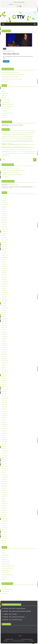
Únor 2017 (4, 435)
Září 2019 (4, 367)
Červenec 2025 (5, 214)
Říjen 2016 (4, 444)
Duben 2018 (4, 405)
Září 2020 (4, 341)
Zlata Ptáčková (12, 51)
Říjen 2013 (4, 523)
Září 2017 (4, 420)
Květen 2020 (4, 350)
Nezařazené (4, 98)
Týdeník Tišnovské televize (7, 113)
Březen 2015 (4, 486)
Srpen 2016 (4, 448)
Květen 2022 (4, 297)
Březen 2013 (4, 532)
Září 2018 (4, 394)
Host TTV (4, 91)
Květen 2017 (4, 429)
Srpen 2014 (4, 501)
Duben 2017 (4, 431)
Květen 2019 (4, 376)
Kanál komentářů (5, 591)
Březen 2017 (4, 433)
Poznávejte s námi (6, 100)
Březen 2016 (4, 459)
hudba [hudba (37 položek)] (21, 135)
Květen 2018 (4, 402)
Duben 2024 (4, 246)
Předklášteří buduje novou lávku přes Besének (12, 79)
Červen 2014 (4, 506)
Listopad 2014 (5, 495)
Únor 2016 (4, 462)
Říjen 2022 (4, 286)
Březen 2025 (4, 222)
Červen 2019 (4, 374)
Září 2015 (4, 473)
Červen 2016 (4, 453)
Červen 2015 (4, 479)
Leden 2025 (4, 227)
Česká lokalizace (5, 594)
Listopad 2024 (5, 231)
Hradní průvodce (5, 93)
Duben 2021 (4, 326)
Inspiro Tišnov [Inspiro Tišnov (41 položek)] (26, 135)
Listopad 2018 (5, 389)
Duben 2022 (4, 299)
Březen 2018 (4, 407)
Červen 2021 (4, 321)
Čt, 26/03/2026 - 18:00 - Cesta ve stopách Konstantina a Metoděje (16, 611)
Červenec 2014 (5, 503)
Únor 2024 (4, 251)
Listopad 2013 (5, 521)
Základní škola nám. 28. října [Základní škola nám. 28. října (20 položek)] (19, 153)
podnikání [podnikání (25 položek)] (29, 149)
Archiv (5, 49)
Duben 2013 (4, 530)
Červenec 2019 (5, 372)
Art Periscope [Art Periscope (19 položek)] (9, 133)
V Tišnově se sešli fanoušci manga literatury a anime (13, 75)
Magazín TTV (4, 96)
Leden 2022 (4, 306)
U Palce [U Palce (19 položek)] (34, 151)
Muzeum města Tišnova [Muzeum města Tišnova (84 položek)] (14, 141)
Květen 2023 (4, 271)
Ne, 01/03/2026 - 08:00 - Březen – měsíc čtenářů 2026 (13, 608)
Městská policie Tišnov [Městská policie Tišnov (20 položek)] (31, 144)
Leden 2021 (4, 332)
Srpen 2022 (4, 290)
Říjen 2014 (4, 497)
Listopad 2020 (5, 337)
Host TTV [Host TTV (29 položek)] (18, 135)
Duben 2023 (4, 273)
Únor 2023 (4, 277)
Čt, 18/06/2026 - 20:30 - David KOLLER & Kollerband (13, 617)
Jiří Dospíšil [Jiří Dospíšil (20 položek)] (24, 137)
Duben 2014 (4, 510)
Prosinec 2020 (5, 334)
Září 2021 (4, 315)
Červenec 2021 (5, 319)
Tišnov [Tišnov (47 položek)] (31, 151)
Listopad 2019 (5, 363)
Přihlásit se (4, 587)
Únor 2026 (4, 198)
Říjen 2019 (4, 365)
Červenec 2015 (5, 477)
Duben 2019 (4, 378)
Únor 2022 (4, 304)
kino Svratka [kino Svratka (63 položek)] (29, 137)
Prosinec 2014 (5, 492)
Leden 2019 (4, 385)
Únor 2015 (4, 488)
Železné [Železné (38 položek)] (8, 155)
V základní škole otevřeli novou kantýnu (10, 77)
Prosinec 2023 (5, 255)
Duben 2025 (4, 220)
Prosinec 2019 (5, 361)
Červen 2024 (4, 242)
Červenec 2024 (5, 240)
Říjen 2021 (4, 312)
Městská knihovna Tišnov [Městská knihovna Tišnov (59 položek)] (20, 144)
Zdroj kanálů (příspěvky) (7, 589)
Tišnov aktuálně (5, 81)
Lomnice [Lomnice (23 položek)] (25, 139)
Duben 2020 (4, 352)
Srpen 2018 (4, 396)
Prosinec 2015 (5, 466)
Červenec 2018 (5, 398)
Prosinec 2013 (5, 519)
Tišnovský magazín (6, 109)
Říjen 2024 (4, 233)
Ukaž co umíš (5, 115)
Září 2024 (4, 236)
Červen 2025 (4, 216)
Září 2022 (4, 288)
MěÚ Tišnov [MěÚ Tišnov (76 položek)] (28, 147)
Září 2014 (4, 499)
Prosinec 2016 (5, 440)
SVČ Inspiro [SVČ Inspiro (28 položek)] (27, 151)
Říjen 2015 (4, 470)
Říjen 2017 (4, 418)
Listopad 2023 (5, 257)
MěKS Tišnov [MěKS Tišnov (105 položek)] (29, 141)
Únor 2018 (4, 409)
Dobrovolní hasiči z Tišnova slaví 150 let (10, 72)
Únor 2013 (4, 534)
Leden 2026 (4, 200)
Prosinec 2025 (5, 203)
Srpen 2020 (4, 343)
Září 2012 (4, 543)
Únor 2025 (4, 225)
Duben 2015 (4, 484)
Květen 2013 (4, 528)
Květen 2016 (4, 455)
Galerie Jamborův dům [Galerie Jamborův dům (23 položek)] (23, 133)
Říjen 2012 (4, 541)
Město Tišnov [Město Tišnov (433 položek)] (7, 144)
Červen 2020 (4, 347)
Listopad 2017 (5, 416)
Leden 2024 (4, 253)
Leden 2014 (4, 517)
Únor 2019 (4, 383)
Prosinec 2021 (5, 308)
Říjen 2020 (4, 339)
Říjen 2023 (4, 260)
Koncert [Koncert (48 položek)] (4, 139)
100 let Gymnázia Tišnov (13, 185)
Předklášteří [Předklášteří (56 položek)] (5, 151)
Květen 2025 (4, 218)
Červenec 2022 (5, 293)
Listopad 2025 (5, 205)
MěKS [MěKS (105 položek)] (23, 141)
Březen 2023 (4, 275)
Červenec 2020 (5, 345)
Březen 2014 (4, 512)
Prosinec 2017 (5, 413)
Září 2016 (4, 446)
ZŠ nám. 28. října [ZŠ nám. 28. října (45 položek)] (28, 153)
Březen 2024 (4, 249)
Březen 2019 (4, 380)
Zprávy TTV (4, 117)
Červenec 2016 (5, 451)
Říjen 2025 (4, 207)
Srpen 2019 (4, 369)
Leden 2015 (4, 490)
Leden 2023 (4, 279)
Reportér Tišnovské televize (8, 104)
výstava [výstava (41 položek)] (7, 153)
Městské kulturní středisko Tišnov (12, 604)
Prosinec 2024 (5, 229)
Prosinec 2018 (5, 387)
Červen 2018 (4, 400)
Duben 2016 (4, 457)
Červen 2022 (4, 295)
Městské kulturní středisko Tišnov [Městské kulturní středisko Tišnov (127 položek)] (13, 147)
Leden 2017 (4, 438)
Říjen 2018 (4, 391)
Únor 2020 (4, 356)
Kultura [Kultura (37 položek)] (14, 139)
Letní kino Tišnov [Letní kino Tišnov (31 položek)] (19, 139)
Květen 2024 (4, 244)
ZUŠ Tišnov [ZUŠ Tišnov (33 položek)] (12, 153)
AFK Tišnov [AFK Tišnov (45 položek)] (4, 133)
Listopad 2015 (5, 468)
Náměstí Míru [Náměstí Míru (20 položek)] (6, 149)
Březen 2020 (4, 354)
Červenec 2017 (5, 424)
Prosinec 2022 (5, 282)
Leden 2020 (4, 358)
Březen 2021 (4, 328)
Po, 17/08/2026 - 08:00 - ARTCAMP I (9, 614)
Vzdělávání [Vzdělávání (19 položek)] (3, 153)
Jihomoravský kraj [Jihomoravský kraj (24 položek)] (18, 137)
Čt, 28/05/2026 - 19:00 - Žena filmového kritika (12, 620)
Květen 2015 (4, 481)
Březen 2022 (4, 301)
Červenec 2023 (5, 266)
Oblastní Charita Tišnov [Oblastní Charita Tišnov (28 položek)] (13, 149)
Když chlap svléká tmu (11, 54)
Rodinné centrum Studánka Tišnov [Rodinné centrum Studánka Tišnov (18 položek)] (14, 151)
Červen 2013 (4, 525)
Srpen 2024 (4, 238)
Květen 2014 (4, 508)
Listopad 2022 (5, 284)
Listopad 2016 (5, 442)
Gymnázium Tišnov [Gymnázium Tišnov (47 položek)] (11, 135)
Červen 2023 (4, 268)
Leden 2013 (4, 536)
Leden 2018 (4, 411)
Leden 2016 (4, 464)
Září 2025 (4, 209)
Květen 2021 (4, 323)
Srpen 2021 (4, 317)
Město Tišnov (7, 624)
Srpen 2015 (4, 475)
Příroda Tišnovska (6, 102)
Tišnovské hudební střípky (7, 106)
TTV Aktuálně (4, 111)
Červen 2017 (4, 427)
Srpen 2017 (4, 422)
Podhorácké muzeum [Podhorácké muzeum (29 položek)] (22, 149)
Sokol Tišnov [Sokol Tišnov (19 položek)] (22, 151)
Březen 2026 (4, 196)
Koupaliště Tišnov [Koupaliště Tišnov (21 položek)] (9, 139)
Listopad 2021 (5, 310)
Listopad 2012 (5, 539)
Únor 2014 (4, 514)
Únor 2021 (4, 330)
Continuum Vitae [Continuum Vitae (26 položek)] (15, 133)
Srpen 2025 (4, 211)
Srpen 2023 (4, 264)
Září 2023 (4, 262)
